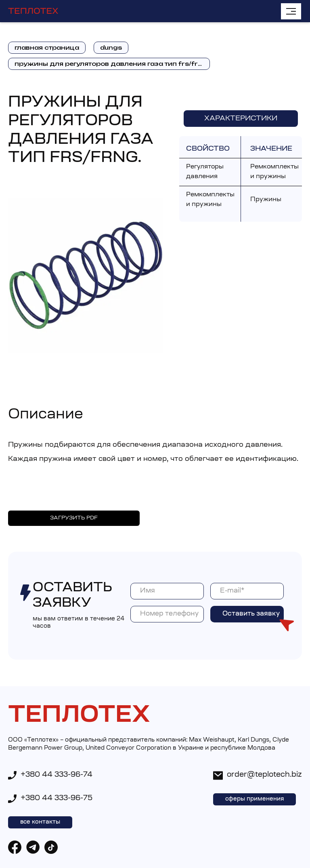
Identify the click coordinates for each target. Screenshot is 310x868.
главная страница (47, 47)
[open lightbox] (86, 275)
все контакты (40, 822)
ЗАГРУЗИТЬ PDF (74, 518)
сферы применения (254, 799)
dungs (111, 47)
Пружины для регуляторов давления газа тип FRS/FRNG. (112, 64)
